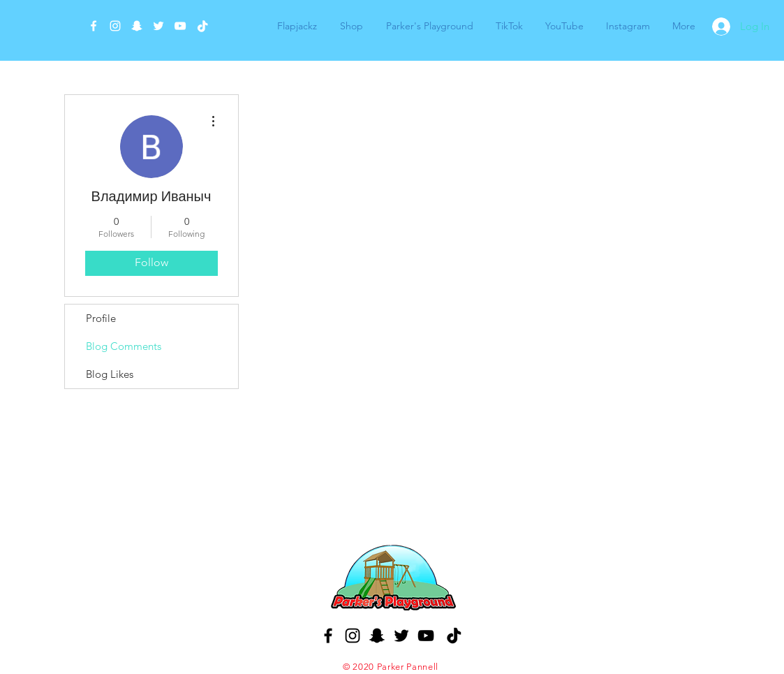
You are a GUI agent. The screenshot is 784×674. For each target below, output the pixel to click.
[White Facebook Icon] (94, 26)
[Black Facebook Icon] (328, 636)
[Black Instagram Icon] (353, 636)
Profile (101, 318)
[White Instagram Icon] (115, 26)
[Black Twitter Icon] (401, 636)
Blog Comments (124, 346)
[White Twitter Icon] (158, 26)
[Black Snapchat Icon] (377, 636)
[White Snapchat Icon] (137, 26)
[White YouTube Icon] (180, 26)
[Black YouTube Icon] (426, 636)
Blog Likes (110, 374)
